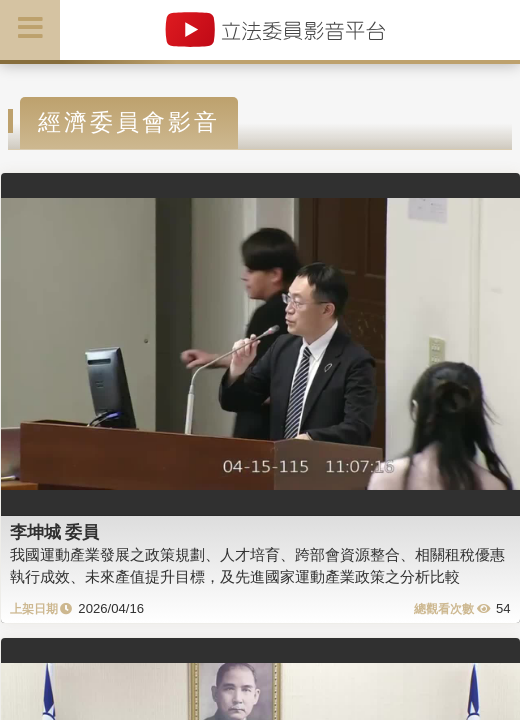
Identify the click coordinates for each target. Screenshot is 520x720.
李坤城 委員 (55, 532)
